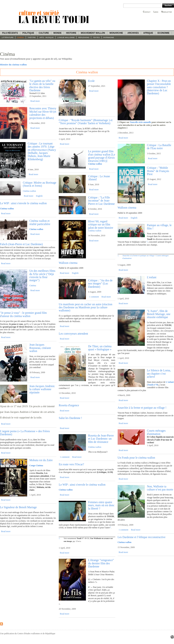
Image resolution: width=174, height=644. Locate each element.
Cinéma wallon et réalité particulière (40, 222)
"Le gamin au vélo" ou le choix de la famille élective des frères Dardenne (42, 86)
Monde (58, 33)
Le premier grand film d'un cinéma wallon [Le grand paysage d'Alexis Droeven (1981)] (102, 156)
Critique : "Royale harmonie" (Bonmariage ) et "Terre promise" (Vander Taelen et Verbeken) (86, 122)
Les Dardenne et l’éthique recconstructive (142, 537)
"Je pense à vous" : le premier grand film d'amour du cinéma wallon (23, 314)
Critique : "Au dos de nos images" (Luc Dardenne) (100, 284)
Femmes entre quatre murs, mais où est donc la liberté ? (101, 505)
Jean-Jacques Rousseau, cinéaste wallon (40, 348)
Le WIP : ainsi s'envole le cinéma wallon (23, 203)
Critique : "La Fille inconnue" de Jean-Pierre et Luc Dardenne (101, 201)
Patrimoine (109, 37)
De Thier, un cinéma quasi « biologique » (100, 348)
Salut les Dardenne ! (70, 418)
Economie (163, 33)
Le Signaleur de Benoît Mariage (18, 507)
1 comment (94, 297)
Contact (147, 12)
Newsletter (167, 12)
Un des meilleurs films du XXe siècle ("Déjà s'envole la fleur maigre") (42, 275)
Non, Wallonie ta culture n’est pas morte (160, 488)
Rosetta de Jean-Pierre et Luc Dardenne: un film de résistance (101, 439)
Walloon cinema (68, 263)
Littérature (8, 37)
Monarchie (116, 33)
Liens (156, 12)
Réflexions (84, 37)
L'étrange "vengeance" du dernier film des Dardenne (101, 563)
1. (59, 538)
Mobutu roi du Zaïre (41, 460)
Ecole (91, 81)
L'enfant (152, 277)
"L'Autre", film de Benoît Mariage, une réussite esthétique (159, 314)
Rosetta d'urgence (69, 405)
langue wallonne (66, 37)
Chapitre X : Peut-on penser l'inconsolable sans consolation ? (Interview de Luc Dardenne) (159, 87)
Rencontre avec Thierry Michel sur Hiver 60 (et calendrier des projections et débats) (43, 113)
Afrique (148, 33)
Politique (28, 33)
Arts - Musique (46, 37)
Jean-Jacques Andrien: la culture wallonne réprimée (42, 389)
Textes (96, 37)
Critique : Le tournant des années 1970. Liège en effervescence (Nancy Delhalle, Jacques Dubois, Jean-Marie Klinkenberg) (42, 151)
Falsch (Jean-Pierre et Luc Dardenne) (21, 244)
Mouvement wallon (93, 33)
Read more (35, 101)
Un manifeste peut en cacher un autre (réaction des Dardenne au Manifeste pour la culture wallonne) (85, 307)
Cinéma (21, 37)
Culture (44, 33)
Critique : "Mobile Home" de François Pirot (158, 171)
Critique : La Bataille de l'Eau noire (159, 147)
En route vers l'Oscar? (71, 464)
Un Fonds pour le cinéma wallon (136, 458)
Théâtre (32, 37)
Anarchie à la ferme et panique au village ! (139, 255)
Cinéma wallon (29, 191)
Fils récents (10, 33)
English (39, 196)
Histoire (71, 33)
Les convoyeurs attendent (73, 334)
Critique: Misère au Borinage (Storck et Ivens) (40, 184)
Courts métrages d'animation (156, 432)
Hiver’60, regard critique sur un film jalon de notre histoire (101, 225)
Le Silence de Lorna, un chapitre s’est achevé (159, 374)
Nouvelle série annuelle (141, 122)
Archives (133, 33)
